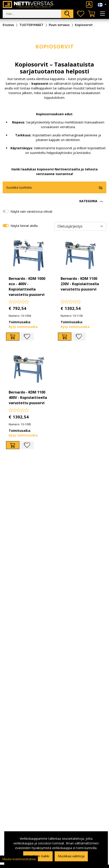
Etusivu (8, 25)
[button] (54, 201)
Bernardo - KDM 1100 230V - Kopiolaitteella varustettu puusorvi (80, 284)
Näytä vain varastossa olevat (31, 211)
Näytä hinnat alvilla (24, 226)
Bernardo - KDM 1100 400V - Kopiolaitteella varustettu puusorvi (28, 398)
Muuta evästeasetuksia (19, 859)
